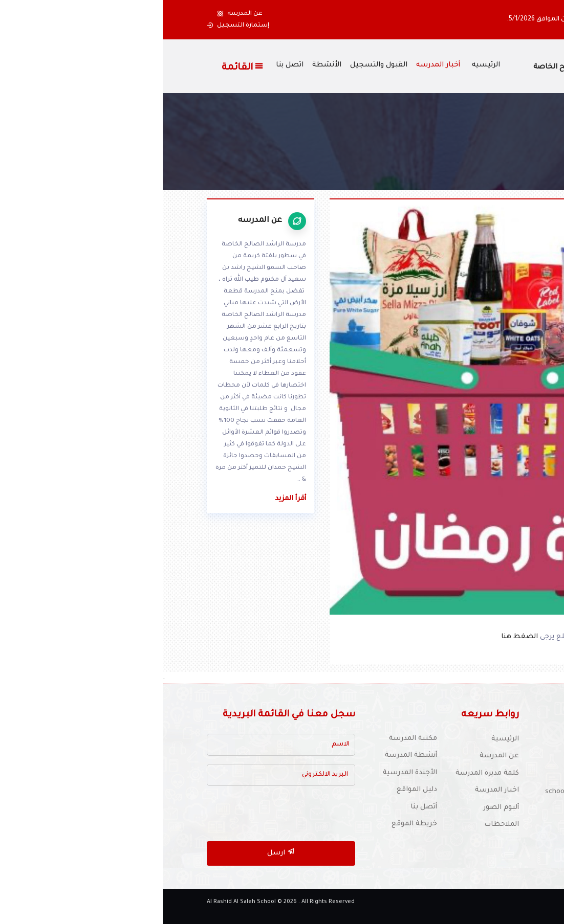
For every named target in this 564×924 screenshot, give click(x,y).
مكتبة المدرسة (250, 739)
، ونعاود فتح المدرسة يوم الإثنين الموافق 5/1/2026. (420, 19)
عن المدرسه (77, 14)
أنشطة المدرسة (248, 756)
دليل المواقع (254, 790)
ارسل (118, 852)
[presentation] (115, 814)
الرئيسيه (323, 65)
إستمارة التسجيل (75, 26)
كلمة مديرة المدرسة (324, 773)
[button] (507, 20)
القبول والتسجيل (216, 65)
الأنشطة (164, 65)
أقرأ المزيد (128, 499)
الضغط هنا (358, 637)
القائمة (80, 67)
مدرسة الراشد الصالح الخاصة (419, 67)
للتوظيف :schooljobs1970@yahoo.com (445, 792)
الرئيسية (342, 739)
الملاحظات (339, 825)
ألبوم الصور (338, 808)
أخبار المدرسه (275, 65)
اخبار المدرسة (334, 790)
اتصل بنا (127, 65)
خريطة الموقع (252, 824)
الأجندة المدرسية (247, 773)
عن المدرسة (337, 756)
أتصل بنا (261, 807)
